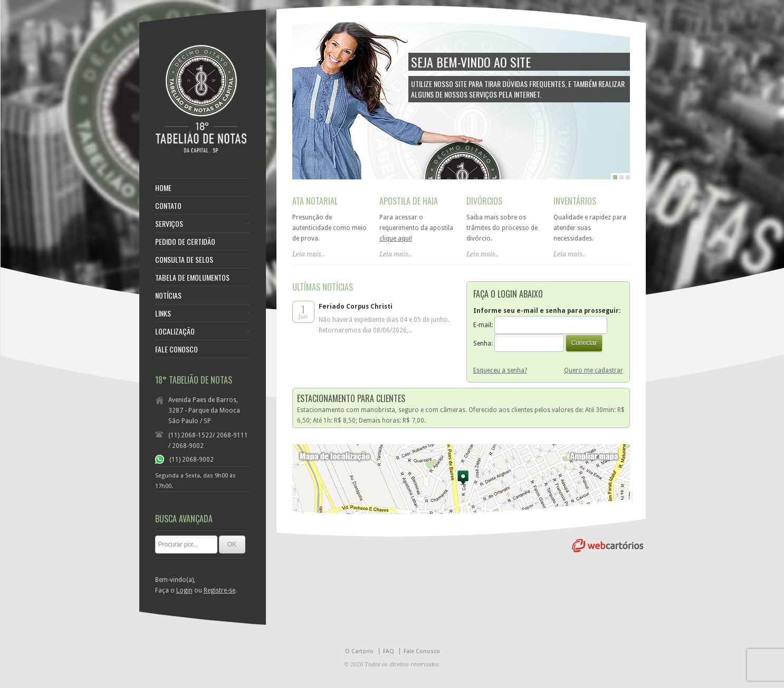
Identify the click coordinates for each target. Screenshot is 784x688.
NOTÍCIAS (168, 295)
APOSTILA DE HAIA (409, 201)
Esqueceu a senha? (500, 370)
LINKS (163, 313)
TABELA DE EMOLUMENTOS (192, 278)
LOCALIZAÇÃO (175, 331)
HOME (163, 188)
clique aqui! (396, 238)
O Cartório (359, 651)
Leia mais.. (308, 254)
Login (184, 590)
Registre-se (219, 590)
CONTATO (168, 206)
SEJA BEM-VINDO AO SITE (471, 62)
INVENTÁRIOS (575, 201)
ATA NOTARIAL (315, 201)
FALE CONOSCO (176, 349)
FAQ (389, 651)
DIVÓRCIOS (484, 201)
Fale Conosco (422, 651)
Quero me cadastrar (594, 370)
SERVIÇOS (169, 224)
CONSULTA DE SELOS (184, 260)
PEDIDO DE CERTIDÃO (185, 242)
